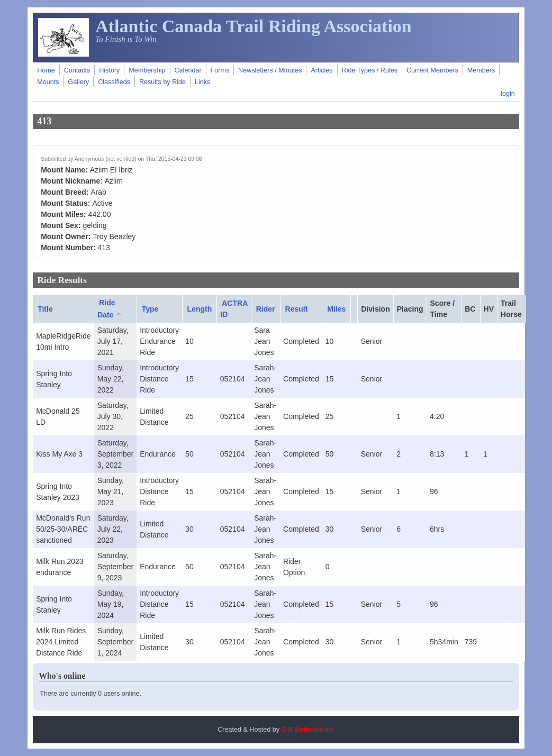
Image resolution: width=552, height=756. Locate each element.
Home (46, 70)
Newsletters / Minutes (270, 70)
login (508, 94)
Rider (266, 309)
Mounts (48, 82)
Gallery (78, 82)
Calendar (188, 70)
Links (202, 82)
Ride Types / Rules (370, 70)
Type (150, 309)
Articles (322, 70)
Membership (147, 70)
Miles (336, 309)
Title (45, 309)
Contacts (77, 70)
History (109, 70)
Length (200, 309)
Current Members (432, 70)
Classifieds (114, 82)
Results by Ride (162, 82)
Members (481, 70)
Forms (220, 70)
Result (297, 309)
